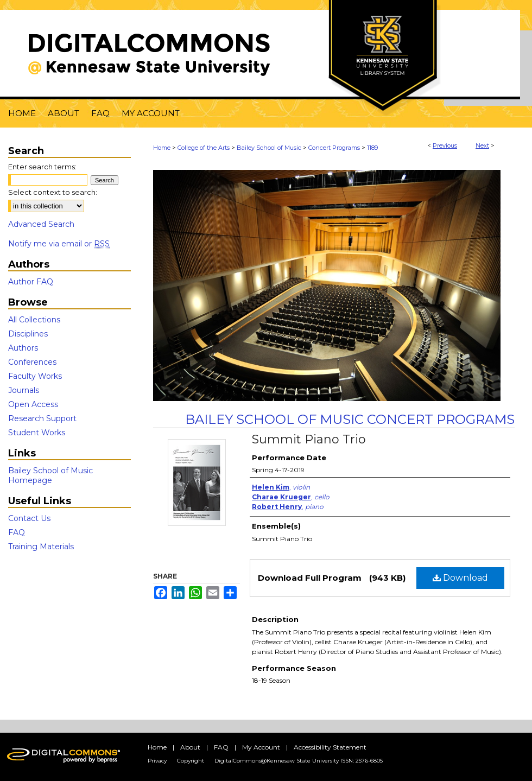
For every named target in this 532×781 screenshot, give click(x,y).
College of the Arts (204, 148)
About (190, 747)
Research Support (42, 418)
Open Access (33, 404)
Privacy (157, 761)
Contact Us (29, 518)
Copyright (191, 761)
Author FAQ (31, 282)
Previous (445, 145)
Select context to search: (53, 192)
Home (162, 148)
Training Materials (41, 547)
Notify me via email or (59, 244)
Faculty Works (35, 376)
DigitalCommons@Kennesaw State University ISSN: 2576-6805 (299, 761)
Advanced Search (41, 224)
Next (482, 145)
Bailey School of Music (269, 148)
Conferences (32, 362)
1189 (372, 148)
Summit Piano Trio (309, 439)
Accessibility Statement (330, 747)
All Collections (34, 320)
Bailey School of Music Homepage (50, 475)
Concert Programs (334, 148)
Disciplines (28, 334)
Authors (23, 348)
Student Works (37, 433)
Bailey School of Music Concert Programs (350, 419)
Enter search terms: (42, 167)
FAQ (17, 532)
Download (460, 578)
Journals (24, 390)
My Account (261, 747)
